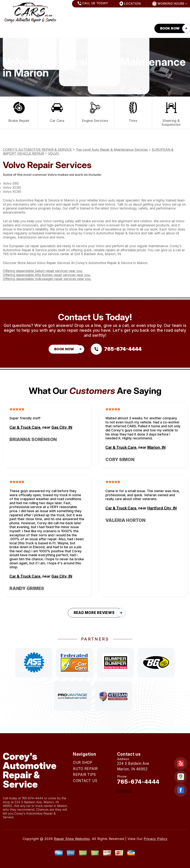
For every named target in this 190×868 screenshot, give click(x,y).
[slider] (17, 409)
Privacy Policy (155, 839)
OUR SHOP (12, 28)
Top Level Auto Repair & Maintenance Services (112, 150)
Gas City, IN (62, 427)
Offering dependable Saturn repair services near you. (43, 271)
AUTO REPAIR (40, 28)
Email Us (125, 791)
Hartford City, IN (162, 508)
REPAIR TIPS (69, 28)
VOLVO (54, 153)
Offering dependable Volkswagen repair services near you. (47, 279)
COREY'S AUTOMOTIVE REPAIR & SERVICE (37, 150)
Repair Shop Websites (72, 839)
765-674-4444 (14, 254)
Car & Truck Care (25, 427)
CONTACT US (99, 28)
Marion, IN (156, 447)
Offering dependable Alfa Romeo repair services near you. (47, 275)
